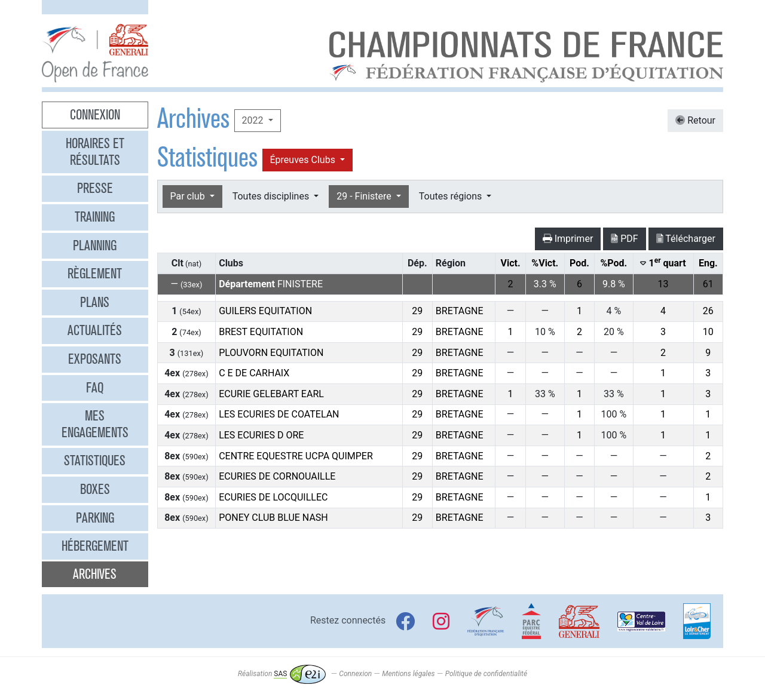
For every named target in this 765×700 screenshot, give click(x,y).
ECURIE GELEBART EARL (271, 394)
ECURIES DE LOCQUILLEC (273, 497)
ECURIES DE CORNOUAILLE (277, 476)
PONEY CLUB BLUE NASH (273, 518)
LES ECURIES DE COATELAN (279, 414)
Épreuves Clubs (304, 160)
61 (708, 284)
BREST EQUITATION (261, 332)
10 (708, 332)
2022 (254, 120)
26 (708, 311)
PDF (624, 239)
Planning (95, 245)
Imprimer (568, 239)
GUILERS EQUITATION (265, 311)
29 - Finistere (365, 196)
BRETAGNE (460, 311)
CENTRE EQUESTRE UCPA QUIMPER (296, 456)
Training (95, 217)
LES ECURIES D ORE (261, 435)
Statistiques (95, 460)
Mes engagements (95, 424)
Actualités (95, 330)
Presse (95, 188)
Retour (695, 120)
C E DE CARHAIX (254, 373)
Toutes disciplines (272, 196)
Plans (95, 302)
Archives (95, 574)
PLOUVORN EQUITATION (271, 353)
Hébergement (95, 546)
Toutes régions (452, 196)
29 (417, 311)
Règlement (95, 274)
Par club (189, 196)
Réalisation (282, 674)
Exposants (95, 359)
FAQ (95, 388)
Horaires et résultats (95, 152)
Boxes (95, 489)
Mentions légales (408, 674)
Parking (95, 518)
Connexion (95, 115)
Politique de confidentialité (486, 674)
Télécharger (686, 239)
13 (663, 284)
